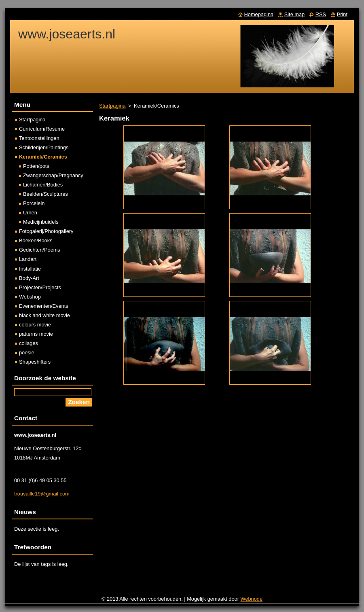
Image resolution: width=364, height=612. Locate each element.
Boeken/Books (36, 240)
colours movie (35, 325)
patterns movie (36, 334)
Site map (295, 14)
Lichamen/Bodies (43, 185)
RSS (321, 14)
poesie (27, 353)
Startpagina (112, 106)
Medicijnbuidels (41, 222)
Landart (28, 259)
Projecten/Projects (40, 287)
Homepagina (259, 14)
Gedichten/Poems (40, 250)
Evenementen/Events (44, 306)
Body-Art (29, 278)
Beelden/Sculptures (45, 194)
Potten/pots (36, 166)
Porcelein (34, 203)
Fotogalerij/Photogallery (46, 231)
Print (342, 14)
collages (29, 343)
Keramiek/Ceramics (43, 157)
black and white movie (44, 315)
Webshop (30, 297)
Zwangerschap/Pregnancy (53, 175)
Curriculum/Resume (42, 129)
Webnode (252, 599)
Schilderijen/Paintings (44, 147)
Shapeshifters (35, 362)
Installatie (30, 269)
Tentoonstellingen (39, 138)
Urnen (30, 213)
